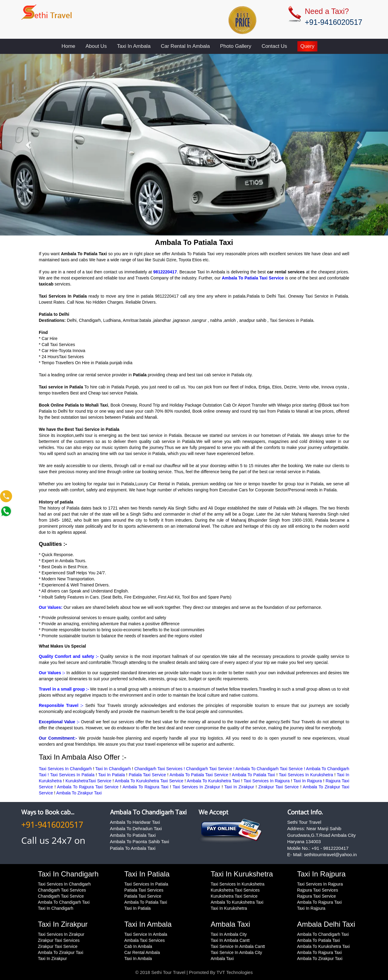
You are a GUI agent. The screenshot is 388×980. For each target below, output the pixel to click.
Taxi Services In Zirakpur (196, 787)
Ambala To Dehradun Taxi (136, 828)
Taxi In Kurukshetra (229, 908)
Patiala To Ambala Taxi (133, 848)
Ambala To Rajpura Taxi (145, 787)
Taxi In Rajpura (308, 781)
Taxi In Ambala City (229, 934)
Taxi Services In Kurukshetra (306, 775)
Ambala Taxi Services (145, 940)
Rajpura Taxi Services (318, 890)
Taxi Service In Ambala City (236, 952)
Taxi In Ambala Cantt (230, 940)
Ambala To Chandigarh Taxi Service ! (271, 769)
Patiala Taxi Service (147, 775)
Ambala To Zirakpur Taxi (79, 793)
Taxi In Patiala (112, 775)
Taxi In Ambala (134, 46)
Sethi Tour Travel (168, 972)
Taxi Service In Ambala (146, 934)
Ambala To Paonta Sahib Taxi (140, 841)
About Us (96, 46)
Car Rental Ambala (142, 952)
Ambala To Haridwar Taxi (135, 822)
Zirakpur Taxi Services (59, 940)
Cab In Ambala (138, 946)
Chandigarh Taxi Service (61, 896)
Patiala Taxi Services (144, 890)
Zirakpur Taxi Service (278, 787)
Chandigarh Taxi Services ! (160, 769)
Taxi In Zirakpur (239, 787)
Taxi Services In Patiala (72, 775)
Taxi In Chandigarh (113, 769)
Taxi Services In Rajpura (266, 781)
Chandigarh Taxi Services (62, 890)
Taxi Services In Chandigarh (65, 769)
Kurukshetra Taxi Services (235, 890)
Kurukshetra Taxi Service (234, 896)
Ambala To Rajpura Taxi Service (88, 787)
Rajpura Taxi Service (316, 896)
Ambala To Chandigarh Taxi (148, 813)
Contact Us (274, 46)
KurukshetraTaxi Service (88, 781)
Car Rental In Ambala (186, 46)
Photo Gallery (236, 46)
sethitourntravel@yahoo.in (331, 855)
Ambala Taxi (222, 959)
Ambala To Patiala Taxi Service (199, 775)
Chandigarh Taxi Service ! (211, 769)
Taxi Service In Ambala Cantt (238, 946)
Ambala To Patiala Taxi (254, 775)
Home (68, 46)
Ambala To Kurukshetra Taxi (213, 781)
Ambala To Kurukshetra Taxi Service (149, 781)
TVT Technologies (235, 972)
